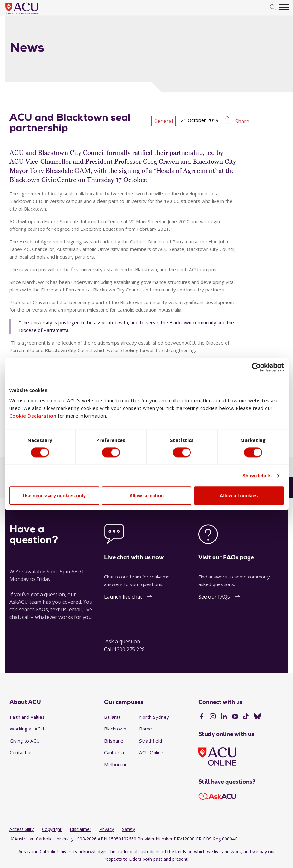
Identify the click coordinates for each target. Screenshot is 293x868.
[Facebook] (201, 717)
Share (242, 121)
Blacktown (115, 729)
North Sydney (154, 717)
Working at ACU (27, 729)
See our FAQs (214, 597)
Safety (129, 829)
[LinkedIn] (224, 717)
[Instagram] (213, 717)
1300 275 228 (129, 649)
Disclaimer (80, 829)
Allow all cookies (239, 496)
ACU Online (151, 752)
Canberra (114, 752)
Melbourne (116, 764)
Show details (257, 476)
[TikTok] (246, 717)
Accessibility (22, 829)
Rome (146, 729)
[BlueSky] (257, 717)
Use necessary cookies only (54, 496)
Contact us (21, 752)
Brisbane (114, 741)
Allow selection (146, 496)
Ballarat (112, 717)
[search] (273, 8)
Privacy (107, 829)
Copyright (52, 829)
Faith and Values (27, 717)
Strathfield (151, 741)
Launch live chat (123, 597)
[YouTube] (235, 717)
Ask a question (123, 641)
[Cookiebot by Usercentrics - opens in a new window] (256, 367)
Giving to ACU (25, 741)
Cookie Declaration (33, 415)
